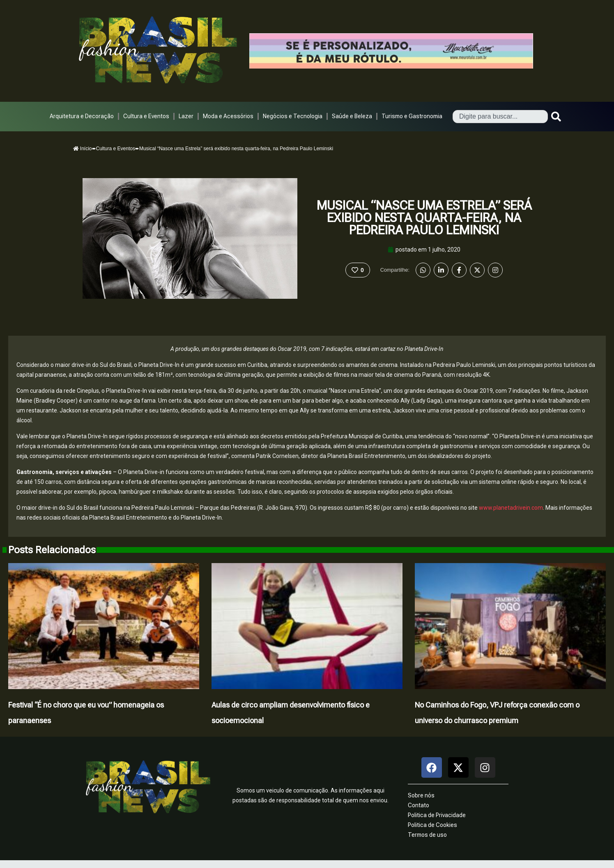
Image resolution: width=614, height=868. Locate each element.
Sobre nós (421, 795)
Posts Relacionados (52, 550)
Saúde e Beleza (352, 116)
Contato (419, 805)
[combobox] (500, 117)
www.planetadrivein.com (511, 508)
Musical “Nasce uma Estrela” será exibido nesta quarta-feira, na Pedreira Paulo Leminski (424, 218)
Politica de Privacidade (437, 815)
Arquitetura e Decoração (82, 116)
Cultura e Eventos (146, 116)
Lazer (186, 116)
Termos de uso (427, 835)
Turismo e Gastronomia (412, 116)
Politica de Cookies (432, 825)
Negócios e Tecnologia (293, 116)
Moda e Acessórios (228, 116)
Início (83, 149)
